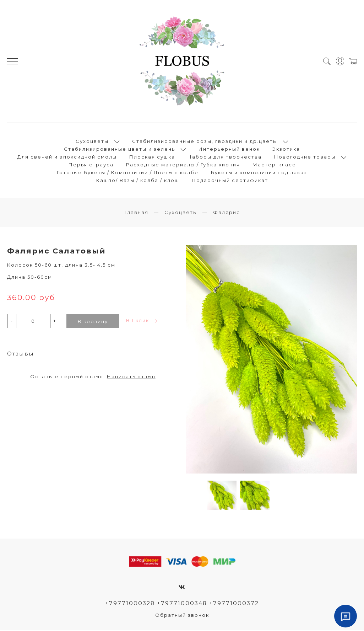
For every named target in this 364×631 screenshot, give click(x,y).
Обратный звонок (182, 616)
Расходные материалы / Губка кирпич (183, 165)
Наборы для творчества (225, 157)
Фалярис (227, 213)
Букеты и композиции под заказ (259, 173)
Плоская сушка (152, 157)
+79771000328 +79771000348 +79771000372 (182, 604)
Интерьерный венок (229, 149)
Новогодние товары (305, 157)
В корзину (93, 322)
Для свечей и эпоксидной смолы (67, 157)
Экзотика (286, 149)
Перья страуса (91, 165)
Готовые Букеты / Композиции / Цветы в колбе (128, 173)
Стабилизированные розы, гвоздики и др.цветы (205, 141)
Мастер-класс (274, 165)
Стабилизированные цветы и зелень (119, 149)
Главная (136, 213)
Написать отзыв (131, 377)
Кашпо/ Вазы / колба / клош (138, 181)
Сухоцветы (92, 141)
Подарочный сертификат (230, 181)
